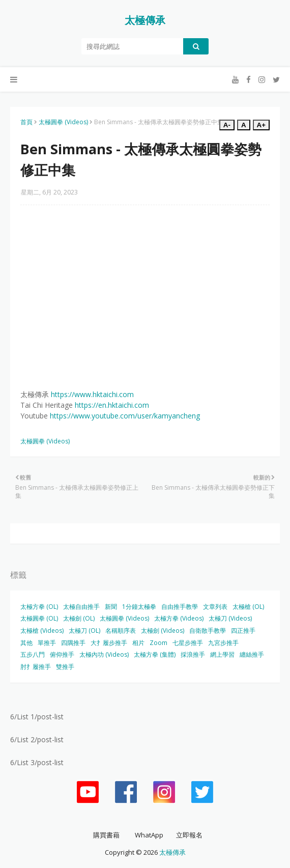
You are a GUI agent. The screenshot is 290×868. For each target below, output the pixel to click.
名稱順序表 (121, 631)
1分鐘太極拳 (139, 607)
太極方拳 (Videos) (179, 618)
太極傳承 (145, 20)
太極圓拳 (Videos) (63, 122)
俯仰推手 (62, 654)
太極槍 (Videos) (42, 631)
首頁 (26, 122)
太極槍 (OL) (248, 607)
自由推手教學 (180, 607)
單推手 (47, 643)
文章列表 (215, 607)
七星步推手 (188, 643)
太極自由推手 (81, 607)
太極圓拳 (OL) (39, 618)
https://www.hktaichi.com (92, 394)
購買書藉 (106, 835)
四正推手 (243, 631)
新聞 (111, 607)
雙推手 (65, 667)
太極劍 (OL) (79, 618)
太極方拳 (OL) (39, 607)
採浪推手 (193, 654)
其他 (26, 643)
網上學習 (222, 654)
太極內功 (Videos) (104, 654)
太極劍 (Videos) (163, 631)
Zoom (158, 643)
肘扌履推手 (36, 667)
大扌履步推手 (109, 643)
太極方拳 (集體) (155, 654)
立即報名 (189, 835)
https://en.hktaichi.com (112, 405)
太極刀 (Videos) (230, 618)
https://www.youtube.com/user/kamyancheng (125, 416)
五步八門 (33, 654)
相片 (138, 643)
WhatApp (149, 835)
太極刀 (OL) (84, 631)
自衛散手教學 (208, 631)
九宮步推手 (223, 643)
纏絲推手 (252, 654)
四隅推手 (73, 643)
